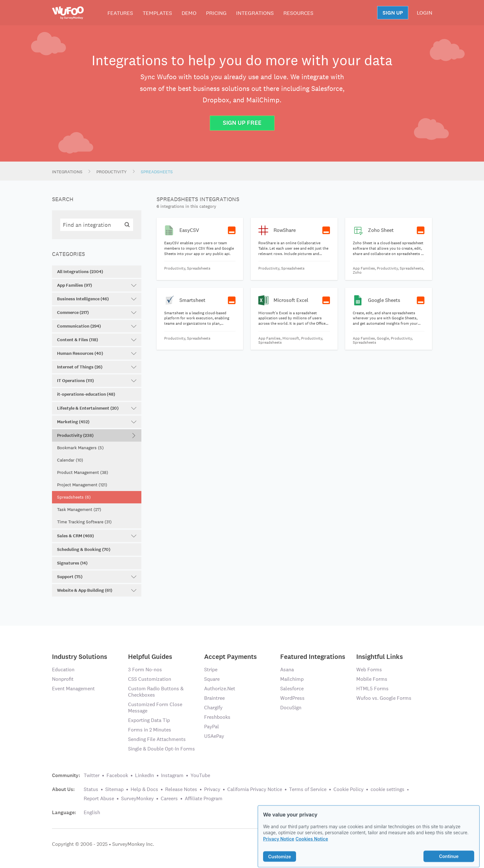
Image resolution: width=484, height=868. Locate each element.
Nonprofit (63, 679)
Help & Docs (144, 789)
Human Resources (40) (97, 353)
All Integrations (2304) (80, 272)
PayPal (212, 727)
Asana (287, 670)
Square (212, 679)
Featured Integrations (313, 656)
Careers (169, 798)
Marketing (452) (97, 422)
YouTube (200, 775)
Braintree (214, 698)
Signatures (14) (72, 563)
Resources (298, 13)
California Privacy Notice (255, 789)
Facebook (117, 775)
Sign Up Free (242, 123)
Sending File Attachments (157, 739)
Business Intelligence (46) (97, 299)
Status (91, 789)
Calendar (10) (70, 460)
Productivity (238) (97, 435)
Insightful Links (380, 656)
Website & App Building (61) (97, 590)
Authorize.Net (220, 689)
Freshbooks (217, 717)
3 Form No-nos (145, 670)
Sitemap (114, 789)
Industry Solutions (80, 656)
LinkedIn (145, 775)
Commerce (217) (97, 313)
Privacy (212, 789)
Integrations (255, 13)
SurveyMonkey (137, 798)
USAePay (214, 736)
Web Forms (369, 670)
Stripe (211, 670)
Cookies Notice (312, 847)
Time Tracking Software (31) (84, 522)
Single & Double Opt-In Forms (161, 749)
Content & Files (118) (97, 340)
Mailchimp (292, 679)
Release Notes (181, 789)
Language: (64, 813)
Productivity (112, 172)
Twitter (92, 775)
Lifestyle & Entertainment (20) (97, 408)
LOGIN (425, 13)
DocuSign (291, 708)
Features (120, 13)
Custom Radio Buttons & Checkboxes (156, 692)
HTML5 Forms (372, 689)
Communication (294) (97, 326)
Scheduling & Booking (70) (84, 549)
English (92, 812)
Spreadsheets (157, 172)
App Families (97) (97, 285)
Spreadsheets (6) (74, 497)
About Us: (63, 789)
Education (63, 670)
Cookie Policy (348, 789)
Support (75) (97, 577)
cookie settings (387, 789)
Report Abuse (99, 798)
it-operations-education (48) (86, 394)
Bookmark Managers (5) (80, 448)
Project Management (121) (82, 485)
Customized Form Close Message (155, 708)
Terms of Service (308, 789)
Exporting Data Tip (149, 720)
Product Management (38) (83, 472)
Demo (189, 13)
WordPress (292, 698)
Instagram (172, 775)
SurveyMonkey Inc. (133, 844)
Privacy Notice (279, 847)
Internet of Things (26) (97, 367)
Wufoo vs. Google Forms (384, 698)
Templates (157, 13)
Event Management (73, 689)
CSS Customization (150, 679)
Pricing (216, 13)
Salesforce (292, 689)
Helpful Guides (150, 656)
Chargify (213, 708)
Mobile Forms (372, 679)
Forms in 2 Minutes (150, 730)
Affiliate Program (204, 798)
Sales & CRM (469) (97, 536)
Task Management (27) (79, 509)
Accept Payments (230, 656)
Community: (66, 775)
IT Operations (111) (97, 381)
